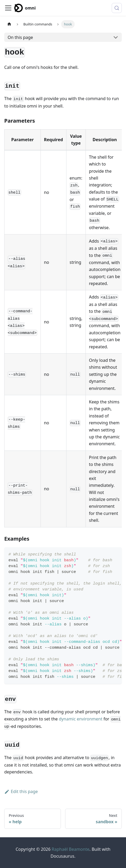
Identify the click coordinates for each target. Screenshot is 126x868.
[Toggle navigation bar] (8, 8)
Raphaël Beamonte (71, 849)
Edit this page (21, 791)
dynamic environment (80, 719)
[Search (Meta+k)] (117, 8)
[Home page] (9, 24)
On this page (20, 37)
